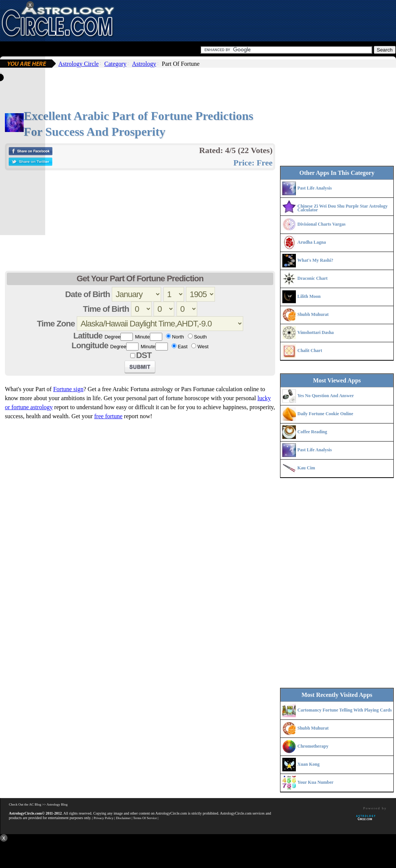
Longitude (90, 345)
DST (144, 355)
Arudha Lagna (312, 242)
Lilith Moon (309, 296)
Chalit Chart (310, 351)
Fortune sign (68, 389)
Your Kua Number (315, 782)
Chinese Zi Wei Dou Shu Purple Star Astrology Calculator (343, 208)
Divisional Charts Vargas (321, 224)
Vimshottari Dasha (316, 332)
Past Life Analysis (315, 188)
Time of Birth (106, 309)
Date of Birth (88, 294)
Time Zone (56, 324)
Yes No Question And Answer (326, 396)
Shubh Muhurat (313, 314)
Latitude (88, 336)
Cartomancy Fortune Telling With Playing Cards (345, 710)
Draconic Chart (312, 278)
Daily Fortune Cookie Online (325, 414)
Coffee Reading (312, 432)
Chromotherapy (313, 746)
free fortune (108, 416)
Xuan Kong (308, 764)
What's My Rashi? (315, 260)
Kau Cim (306, 468)
